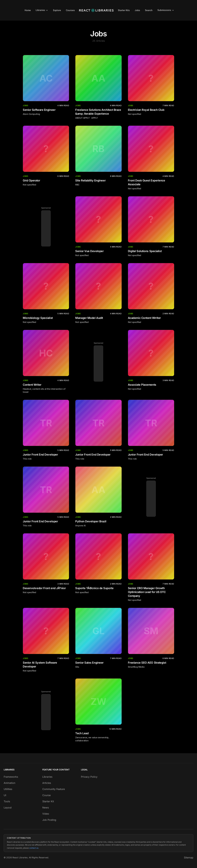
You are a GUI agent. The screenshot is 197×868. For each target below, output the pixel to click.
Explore (57, 10)
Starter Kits (124, 10)
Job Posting (49, 820)
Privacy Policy (89, 777)
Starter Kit (48, 801)
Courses (70, 10)
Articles (47, 783)
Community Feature (54, 789)
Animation (9, 783)
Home (28, 10)
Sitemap (189, 858)
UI (5, 795)
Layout (8, 808)
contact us (34, 848)
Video (46, 814)
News (46, 808)
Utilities (8, 789)
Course (46, 795)
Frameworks (11, 777)
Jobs (137, 10)
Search (149, 10)
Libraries (47, 777)
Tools (7, 801)
